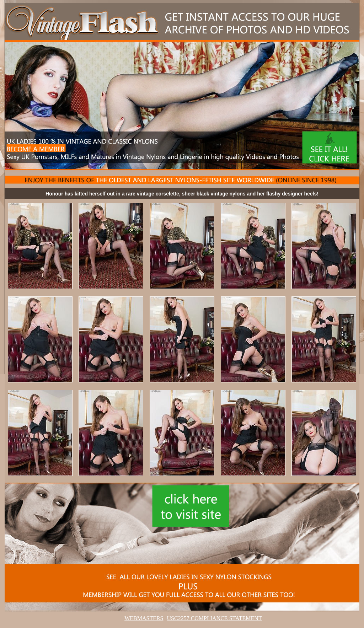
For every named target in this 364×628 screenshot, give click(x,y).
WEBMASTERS (144, 618)
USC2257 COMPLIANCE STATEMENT (215, 618)
